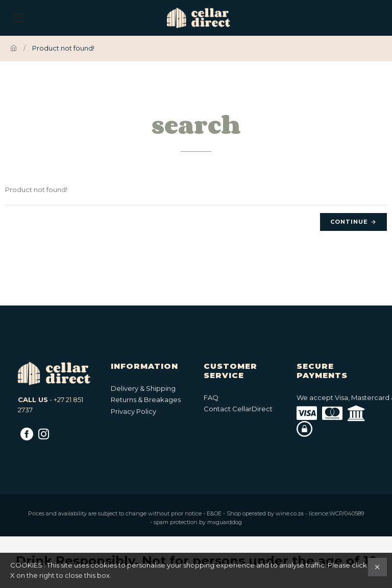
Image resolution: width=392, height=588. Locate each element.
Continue (349, 222)
